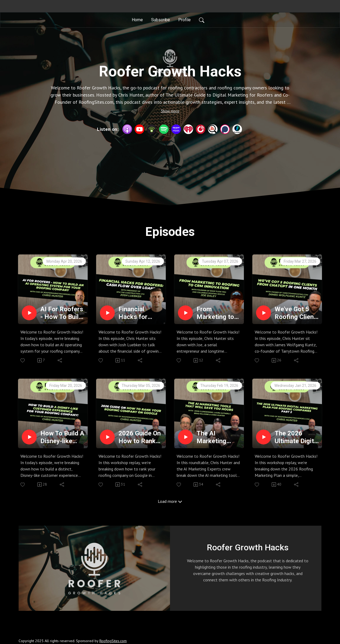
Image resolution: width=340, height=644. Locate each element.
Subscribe (161, 20)
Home (137, 20)
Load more (170, 501)
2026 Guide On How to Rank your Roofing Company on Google (140, 437)
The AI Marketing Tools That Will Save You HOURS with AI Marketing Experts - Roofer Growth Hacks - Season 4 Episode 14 (218, 437)
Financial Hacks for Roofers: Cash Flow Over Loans (139, 313)
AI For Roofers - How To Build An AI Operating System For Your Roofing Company (62, 313)
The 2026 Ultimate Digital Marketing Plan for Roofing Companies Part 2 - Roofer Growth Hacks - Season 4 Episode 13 (297, 437)
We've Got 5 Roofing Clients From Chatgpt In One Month (297, 313)
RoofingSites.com (113, 641)
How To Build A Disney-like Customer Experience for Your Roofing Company (62, 437)
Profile (184, 20)
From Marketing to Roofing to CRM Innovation (215, 313)
